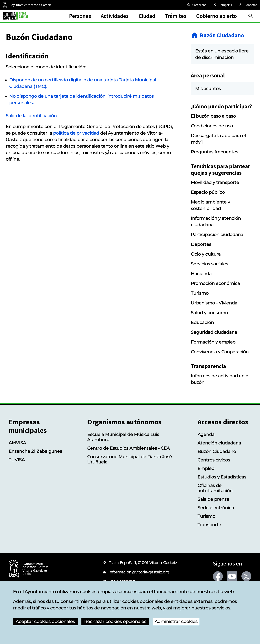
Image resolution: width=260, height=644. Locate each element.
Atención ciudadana (219, 443)
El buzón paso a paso (213, 116)
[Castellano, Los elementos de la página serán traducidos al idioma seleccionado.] (197, 5)
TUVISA (17, 460)
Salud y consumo (209, 313)
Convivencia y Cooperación (220, 352)
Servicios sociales (209, 264)
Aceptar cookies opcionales (45, 621)
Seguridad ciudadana (214, 332)
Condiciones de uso (212, 126)
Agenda (206, 434)
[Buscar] (251, 16)
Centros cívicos (214, 460)
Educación (202, 322)
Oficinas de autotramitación (215, 488)
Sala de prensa (213, 499)
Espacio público (208, 192)
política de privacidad (76, 133)
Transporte (209, 525)
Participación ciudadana (217, 235)
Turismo (200, 293)
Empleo (206, 468)
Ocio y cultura (206, 254)
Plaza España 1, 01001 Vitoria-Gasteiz (143, 563)
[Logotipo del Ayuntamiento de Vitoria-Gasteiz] (28, 569)
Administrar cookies (176, 621)
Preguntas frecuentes (214, 152)
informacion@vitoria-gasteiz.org (139, 572)
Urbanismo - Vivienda (214, 303)
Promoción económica (215, 283)
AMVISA (17, 443)
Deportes (201, 244)
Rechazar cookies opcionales (115, 621)
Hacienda (201, 274)
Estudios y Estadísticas (222, 477)
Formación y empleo (213, 342)
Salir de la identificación (31, 116)
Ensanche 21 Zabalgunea (35, 451)
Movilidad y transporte (215, 182)
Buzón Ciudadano (222, 35)
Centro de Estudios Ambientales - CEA (128, 448)
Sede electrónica (216, 508)
